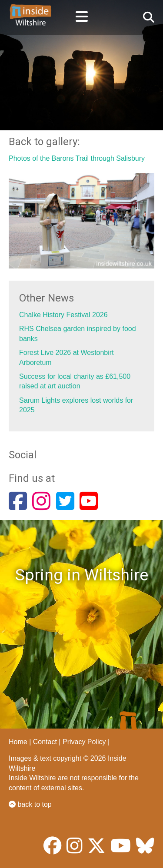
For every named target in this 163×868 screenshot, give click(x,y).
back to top (30, 804)
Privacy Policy (84, 742)
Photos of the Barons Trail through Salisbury (77, 158)
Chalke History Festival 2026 (63, 315)
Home (18, 742)
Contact (45, 742)
